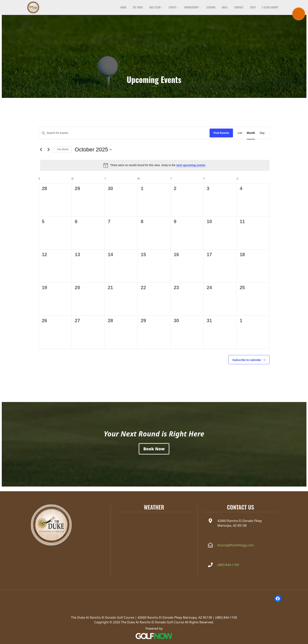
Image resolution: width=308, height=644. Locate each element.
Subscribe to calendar (247, 364)
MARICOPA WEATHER (154, 528)
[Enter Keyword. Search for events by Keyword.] (124, 138)
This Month (63, 154)
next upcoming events (191, 170)
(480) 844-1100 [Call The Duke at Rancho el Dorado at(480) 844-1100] (228, 565)
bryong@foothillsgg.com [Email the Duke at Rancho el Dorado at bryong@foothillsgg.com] (236, 545)
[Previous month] (41, 154)
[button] (156, 10)
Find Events (221, 138)
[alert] (155, 170)
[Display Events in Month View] (251, 138)
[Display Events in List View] (240, 138)
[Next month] (49, 154)
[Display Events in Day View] (262, 138)
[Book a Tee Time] (154, 454)
